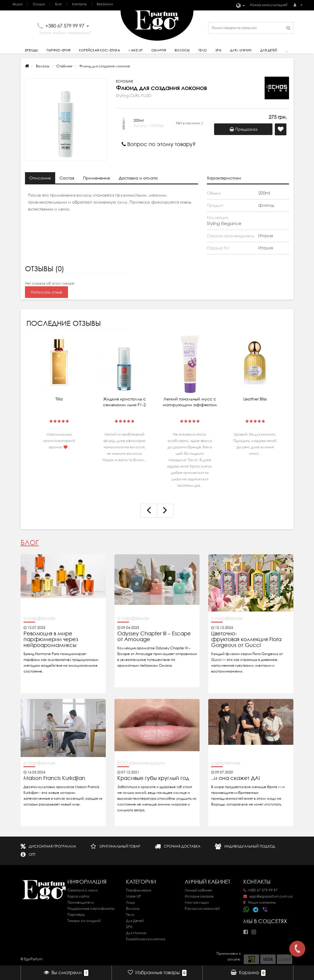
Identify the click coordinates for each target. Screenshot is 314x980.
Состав (67, 178)
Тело (203, 50)
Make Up (136, 50)
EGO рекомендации (141, 763)
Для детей (269, 50)
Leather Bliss (255, 399)
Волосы (182, 50)
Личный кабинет (199, 890)
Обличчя (159, 50)
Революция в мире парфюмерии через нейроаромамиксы (51, 639)
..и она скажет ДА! (236, 778)
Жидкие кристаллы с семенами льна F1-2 (124, 402)
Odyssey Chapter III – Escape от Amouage (154, 636)
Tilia (59, 399)
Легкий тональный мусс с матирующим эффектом (190, 402)
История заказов (199, 896)
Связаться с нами (83, 890)
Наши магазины (260, 902)
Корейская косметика (99, 50)
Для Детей (135, 921)
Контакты (79, 4)
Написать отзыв (46, 292)
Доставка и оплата (138, 178)
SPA (218, 50)
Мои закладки (197, 902)
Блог (59, 4)
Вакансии (105, 4)
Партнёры (76, 915)
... (287, 50)
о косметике (226, 763)
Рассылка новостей (202, 908)
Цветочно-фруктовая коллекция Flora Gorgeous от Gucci (246, 639)
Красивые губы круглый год (153, 778)
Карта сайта (78, 896)
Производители (81, 902)
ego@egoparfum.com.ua (268, 896)
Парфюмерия (58, 50)
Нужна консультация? (269, 5)
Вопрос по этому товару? (159, 144)
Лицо (131, 902)
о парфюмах (39, 618)
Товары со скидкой (84, 921)
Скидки (39, 4)
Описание (40, 178)
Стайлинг (64, 66)
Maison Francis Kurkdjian (54, 778)
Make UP (133, 896)
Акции (18, 4)
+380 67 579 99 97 (261, 890)
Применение (97, 178)
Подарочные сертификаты (91, 908)
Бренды (31, 50)
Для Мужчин (241, 50)
